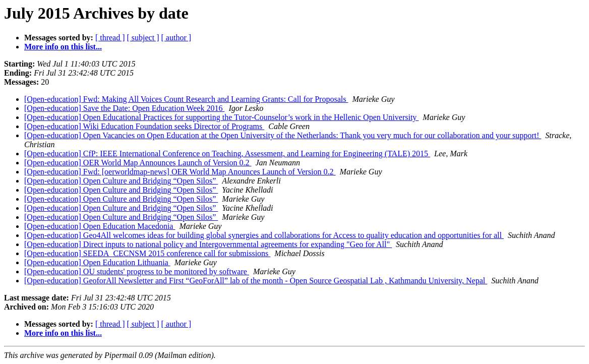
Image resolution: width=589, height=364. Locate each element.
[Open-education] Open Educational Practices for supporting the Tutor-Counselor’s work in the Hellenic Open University (221, 117)
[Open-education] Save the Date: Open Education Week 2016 (124, 108)
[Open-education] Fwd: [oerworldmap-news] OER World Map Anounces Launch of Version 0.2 (180, 172)
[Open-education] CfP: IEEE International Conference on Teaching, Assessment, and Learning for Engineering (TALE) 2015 (227, 154)
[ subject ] (143, 38)
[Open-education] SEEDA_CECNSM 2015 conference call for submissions (147, 253)
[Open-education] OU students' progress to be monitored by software (137, 271)
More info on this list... (63, 47)
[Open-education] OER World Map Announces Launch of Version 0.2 (138, 163)
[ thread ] (110, 38)
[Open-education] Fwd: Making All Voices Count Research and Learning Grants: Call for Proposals (186, 99)
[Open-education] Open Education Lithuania (97, 262)
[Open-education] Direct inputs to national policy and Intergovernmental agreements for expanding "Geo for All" (208, 244)
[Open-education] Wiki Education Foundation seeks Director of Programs (144, 126)
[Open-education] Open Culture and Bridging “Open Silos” (121, 181)
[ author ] (176, 38)
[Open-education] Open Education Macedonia (100, 226)
